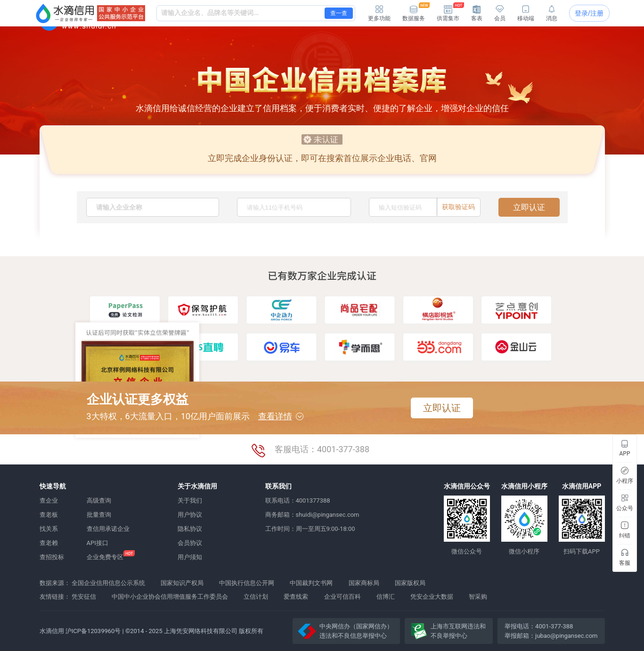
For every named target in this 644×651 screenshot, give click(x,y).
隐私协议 (190, 529)
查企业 (49, 500)
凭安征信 (84, 597)
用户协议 (190, 515)
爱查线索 (296, 597)
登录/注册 (589, 13)
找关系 (49, 529)
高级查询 (99, 500)
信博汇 (386, 597)
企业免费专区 (105, 557)
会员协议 (190, 543)
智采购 (478, 597)
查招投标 (52, 557)
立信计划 (256, 597)
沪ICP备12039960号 (93, 631)
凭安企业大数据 (432, 597)
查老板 (49, 515)
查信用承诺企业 (108, 529)
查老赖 (49, 543)
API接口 (98, 543)
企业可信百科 (342, 597)
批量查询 (99, 515)
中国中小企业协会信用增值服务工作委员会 (170, 597)
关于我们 (190, 500)
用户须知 (190, 557)
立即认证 (529, 207)
